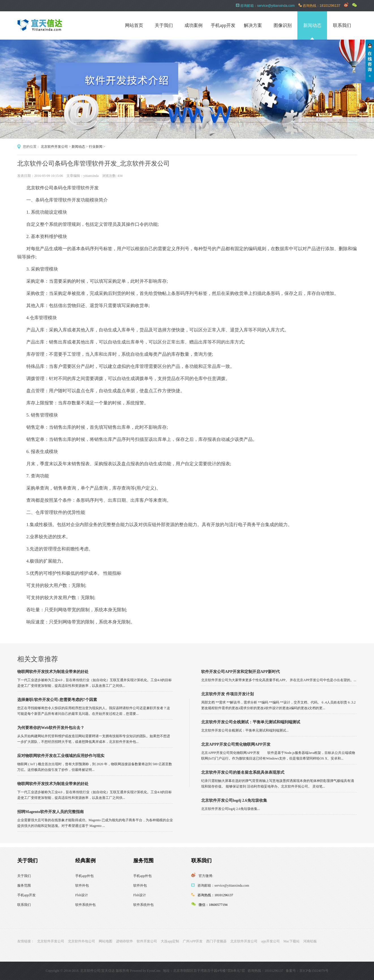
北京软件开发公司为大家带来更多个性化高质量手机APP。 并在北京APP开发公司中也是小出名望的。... (279, 680)
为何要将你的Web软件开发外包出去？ (51, 728)
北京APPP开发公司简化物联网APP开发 (236, 744)
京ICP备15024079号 (314, 971)
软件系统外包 (85, 905)
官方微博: (206, 876)
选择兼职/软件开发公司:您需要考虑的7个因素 (57, 700)
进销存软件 (124, 941)
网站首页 (134, 25)
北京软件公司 (40, 188)
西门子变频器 (216, 941)
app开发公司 (270, 941)
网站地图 (106, 941)
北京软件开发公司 (54, 147)
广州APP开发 (193, 941)
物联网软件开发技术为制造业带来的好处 (53, 672)
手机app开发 (223, 25)
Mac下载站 (292, 941)
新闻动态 (312, 25)
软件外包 (82, 885)
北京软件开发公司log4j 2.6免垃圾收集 (234, 800)
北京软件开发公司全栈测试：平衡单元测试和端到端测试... (245, 730)
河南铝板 (310, 941)
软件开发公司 (147, 941)
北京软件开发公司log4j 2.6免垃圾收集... (231, 809)
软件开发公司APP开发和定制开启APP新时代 (240, 672)
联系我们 (342, 25)
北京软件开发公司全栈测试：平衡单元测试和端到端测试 (251, 722)
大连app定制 (170, 941)
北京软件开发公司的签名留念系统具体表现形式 (243, 772)
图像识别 (283, 25)
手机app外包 (84, 876)
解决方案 (253, 25)
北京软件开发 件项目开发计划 (227, 694)
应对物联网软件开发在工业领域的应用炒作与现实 (61, 756)
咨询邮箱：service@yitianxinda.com (223, 885)
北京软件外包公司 (81, 941)
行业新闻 (96, 147)
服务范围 (24, 885)
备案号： (293, 971)
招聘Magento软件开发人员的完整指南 (50, 812)
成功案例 (194, 25)
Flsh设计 (82, 895)
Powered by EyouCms (145, 971)
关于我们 (164, 25)
